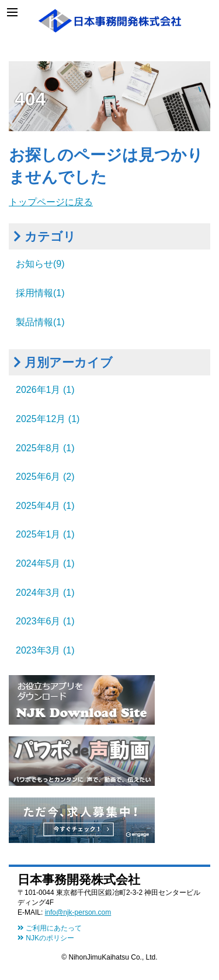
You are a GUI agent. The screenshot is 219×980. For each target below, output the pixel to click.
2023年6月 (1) (45, 621)
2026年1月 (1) (45, 390)
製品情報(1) (40, 322)
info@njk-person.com (78, 912)
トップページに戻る (51, 202)
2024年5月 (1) (45, 563)
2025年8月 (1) (45, 448)
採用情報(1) (40, 293)
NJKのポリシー (46, 938)
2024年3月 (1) (45, 593)
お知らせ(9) (40, 264)
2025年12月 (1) (48, 419)
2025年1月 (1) (45, 534)
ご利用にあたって (50, 928)
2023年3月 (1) (45, 650)
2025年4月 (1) (45, 506)
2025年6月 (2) (45, 477)
